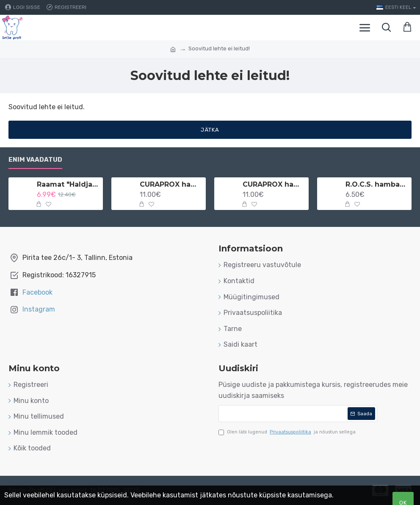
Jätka (210, 130)
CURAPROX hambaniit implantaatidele (274, 184)
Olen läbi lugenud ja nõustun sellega (287, 432)
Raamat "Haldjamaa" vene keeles (68, 184)
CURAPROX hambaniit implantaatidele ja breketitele (171, 184)
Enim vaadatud (35, 160)
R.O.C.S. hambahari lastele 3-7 (377, 184)
